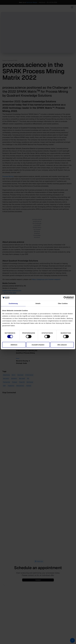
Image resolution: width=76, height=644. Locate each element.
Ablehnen (14, 345)
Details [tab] (38, 303)
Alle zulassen (62, 345)
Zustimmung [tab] (13, 303)
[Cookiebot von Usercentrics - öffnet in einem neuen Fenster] (65, 298)
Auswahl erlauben (38, 345)
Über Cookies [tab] (63, 303)
